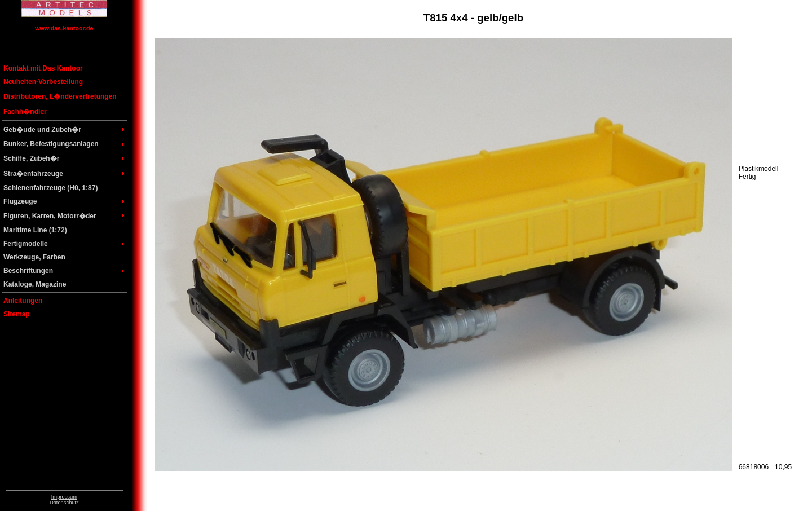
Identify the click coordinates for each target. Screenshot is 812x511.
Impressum (64, 497)
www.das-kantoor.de (64, 28)
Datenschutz (64, 503)
